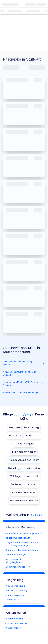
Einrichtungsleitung (15, 595)
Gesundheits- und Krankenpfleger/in (24, 533)
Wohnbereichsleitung (16, 591)
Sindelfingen (15, 468)
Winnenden (33, 468)
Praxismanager (13, 628)
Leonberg (32, 484)
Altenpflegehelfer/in (16, 555)
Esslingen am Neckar (24, 452)
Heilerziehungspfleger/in (18, 538)
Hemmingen (32, 436)
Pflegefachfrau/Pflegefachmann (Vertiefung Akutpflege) (22, 544)
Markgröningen (24, 444)
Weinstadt (33, 476)
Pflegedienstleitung (15, 586)
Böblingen (16, 484)
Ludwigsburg (32, 427)
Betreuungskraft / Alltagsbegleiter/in (15, 561)
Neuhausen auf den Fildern (24, 460)
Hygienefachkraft (14, 619)
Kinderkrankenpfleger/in (18, 567)
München (15, 427)
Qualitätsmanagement (17, 623)
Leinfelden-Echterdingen (24, 501)
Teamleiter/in (12, 600)
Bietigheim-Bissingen (24, 492)
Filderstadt (15, 436)
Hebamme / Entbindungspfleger (22, 550)
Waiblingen (16, 476)
